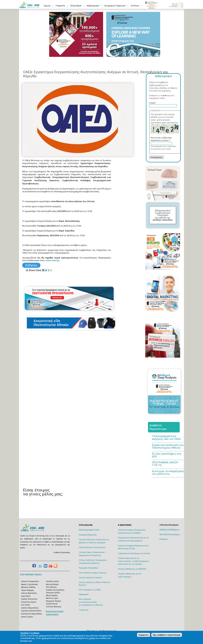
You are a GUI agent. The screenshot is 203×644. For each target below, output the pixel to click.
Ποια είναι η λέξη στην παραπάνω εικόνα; (161, 139)
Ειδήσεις (31, 265)
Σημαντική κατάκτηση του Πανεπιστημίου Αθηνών (168, 446)
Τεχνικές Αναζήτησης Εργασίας (90, 577)
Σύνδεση (135, 6)
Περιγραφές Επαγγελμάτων (89, 568)
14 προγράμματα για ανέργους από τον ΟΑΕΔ (166, 437)
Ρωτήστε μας (84, 610)
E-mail (153, 103)
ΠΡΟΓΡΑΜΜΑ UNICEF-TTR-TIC (165, 464)
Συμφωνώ (143, 635)
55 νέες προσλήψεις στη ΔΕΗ (167, 455)
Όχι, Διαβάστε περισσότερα (167, 635)
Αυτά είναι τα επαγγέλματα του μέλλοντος (168, 473)
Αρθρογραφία (93, 6)
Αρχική (47, 6)
